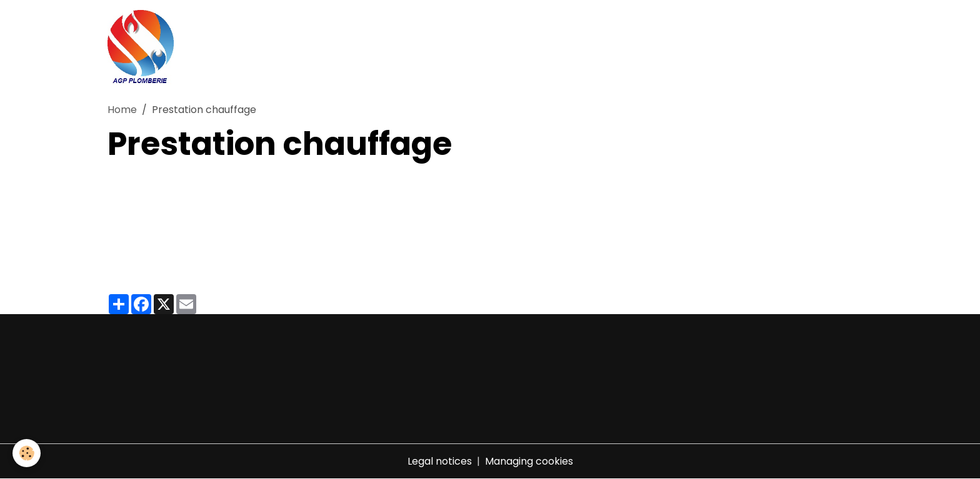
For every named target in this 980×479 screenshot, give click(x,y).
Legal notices (440, 461)
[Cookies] (27, 453)
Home (122, 110)
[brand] (143, 47)
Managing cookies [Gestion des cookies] (529, 461)
